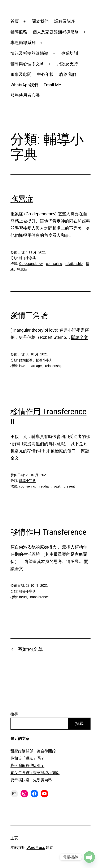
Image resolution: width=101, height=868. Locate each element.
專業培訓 (70, 53)
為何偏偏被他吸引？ (27, 765)
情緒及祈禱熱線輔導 (29, 53)
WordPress (36, 847)
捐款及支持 (67, 64)
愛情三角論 (29, 315)
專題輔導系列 (23, 43)
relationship (74, 264)
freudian (44, 486)
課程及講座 (65, 21)
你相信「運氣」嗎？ (27, 758)
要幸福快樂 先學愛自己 (31, 780)
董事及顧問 (21, 74)
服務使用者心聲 (25, 95)
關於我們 (40, 21)
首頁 (15, 21)
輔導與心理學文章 (27, 64)
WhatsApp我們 (24, 85)
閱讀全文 (80, 337)
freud (23, 597)
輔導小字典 (27, 258)
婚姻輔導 (26, 360)
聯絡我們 (68, 74)
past (57, 486)
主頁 (14, 838)
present (69, 486)
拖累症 (22, 199)
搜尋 (14, 714)
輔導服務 (19, 32)
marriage (35, 366)
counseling (54, 264)
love (22, 366)
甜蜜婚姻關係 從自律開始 (33, 751)
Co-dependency (31, 264)
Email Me (52, 85)
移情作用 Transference (49, 532)
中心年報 (45, 74)
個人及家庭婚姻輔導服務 (56, 32)
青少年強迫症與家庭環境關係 (35, 772)
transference (39, 597)
